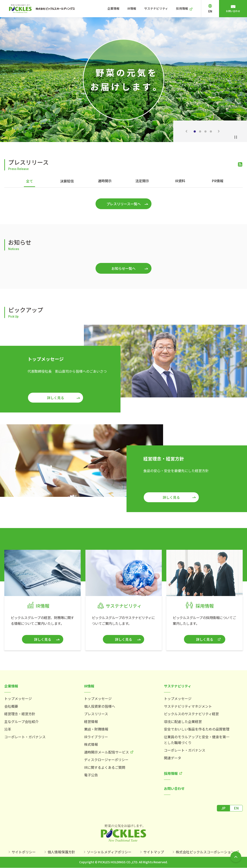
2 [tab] (200, 131)
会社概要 (11, 705)
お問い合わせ (235, 11)
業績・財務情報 (96, 728)
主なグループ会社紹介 (21, 720)
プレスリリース (96, 713)
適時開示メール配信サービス (107, 751)
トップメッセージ (18, 697)
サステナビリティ (162, 8)
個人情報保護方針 (61, 851)
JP (223, 807)
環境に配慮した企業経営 (183, 720)
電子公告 (91, 774)
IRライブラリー (96, 736)
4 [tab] (211, 131)
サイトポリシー (24, 851)
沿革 (8, 728)
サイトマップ (154, 851)
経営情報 (91, 720)
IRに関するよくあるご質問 (105, 766)
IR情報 (138, 8)
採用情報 (187, 8)
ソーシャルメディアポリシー (109, 851)
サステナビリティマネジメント (188, 705)
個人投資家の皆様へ (100, 705)
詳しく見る (56, 397)
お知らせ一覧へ (123, 267)
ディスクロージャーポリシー (106, 758)
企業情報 (121, 8)
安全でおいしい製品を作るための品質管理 (197, 728)
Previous (186, 131)
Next (219, 131)
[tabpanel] (123, 80)
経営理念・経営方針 (20, 713)
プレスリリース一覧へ (124, 203)
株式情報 (91, 743)
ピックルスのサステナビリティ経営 (191, 713)
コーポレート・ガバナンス (25, 736)
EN (215, 11)
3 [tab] (205, 131)
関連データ (173, 757)
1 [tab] (195, 131)
